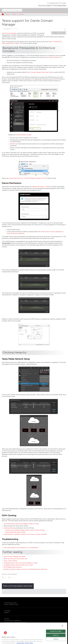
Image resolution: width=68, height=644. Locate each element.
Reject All (56, 635)
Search (3, 10)
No (12, 578)
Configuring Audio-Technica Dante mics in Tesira (18, 565)
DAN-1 (51, 42)
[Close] (62, 626)
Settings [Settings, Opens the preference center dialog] (56, 639)
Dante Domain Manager (9, 33)
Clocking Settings (9, 528)
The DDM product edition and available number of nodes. (21, 524)
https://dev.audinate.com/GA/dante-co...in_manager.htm (21, 548)
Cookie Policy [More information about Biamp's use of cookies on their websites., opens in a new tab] (20, 643)
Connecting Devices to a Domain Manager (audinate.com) (27, 178)
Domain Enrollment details (23, 135)
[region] (34, 633)
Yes (5, 578)
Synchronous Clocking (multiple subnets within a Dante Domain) (25, 530)
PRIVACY (6, 605)
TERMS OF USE (14, 605)
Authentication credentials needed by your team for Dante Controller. (25, 534)
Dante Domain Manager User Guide (14, 557)
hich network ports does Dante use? (16, 559)
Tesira (14, 14)
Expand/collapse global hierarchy (4, 14)
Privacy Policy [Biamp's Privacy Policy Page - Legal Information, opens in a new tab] (29, 643)
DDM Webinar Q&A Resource (13, 567)
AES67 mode (14, 144)
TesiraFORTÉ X (10, 44)
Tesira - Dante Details (10, 561)
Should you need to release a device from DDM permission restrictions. (26, 569)
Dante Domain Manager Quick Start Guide (39, 72)
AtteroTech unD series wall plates (51, 232)
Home (7, 14)
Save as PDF (65, 30)
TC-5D (20, 44)
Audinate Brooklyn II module (41, 187)
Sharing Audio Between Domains (16, 532)
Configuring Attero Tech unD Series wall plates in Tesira (21, 563)
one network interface (53, 57)
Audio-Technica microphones (16, 234)
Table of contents (59, 33)
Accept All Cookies (56, 631)
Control (21, 14)
